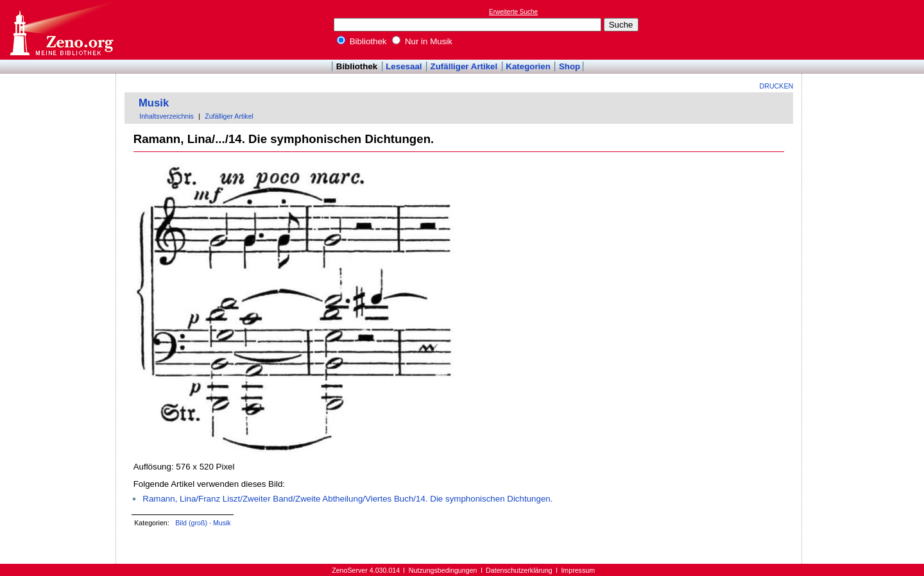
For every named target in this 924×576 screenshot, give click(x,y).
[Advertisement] (865, 30)
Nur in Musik (422, 41)
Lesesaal (404, 66)
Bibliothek (362, 41)
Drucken (777, 86)
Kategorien (528, 66)
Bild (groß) (191, 523)
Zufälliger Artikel (464, 66)
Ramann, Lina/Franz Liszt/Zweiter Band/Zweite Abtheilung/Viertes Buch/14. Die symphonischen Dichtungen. (347, 499)
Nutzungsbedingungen (443, 570)
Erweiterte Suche (513, 12)
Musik (154, 103)
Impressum (578, 570)
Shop (569, 66)
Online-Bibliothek (61, 30)
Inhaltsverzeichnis (167, 116)
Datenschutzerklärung (519, 570)
